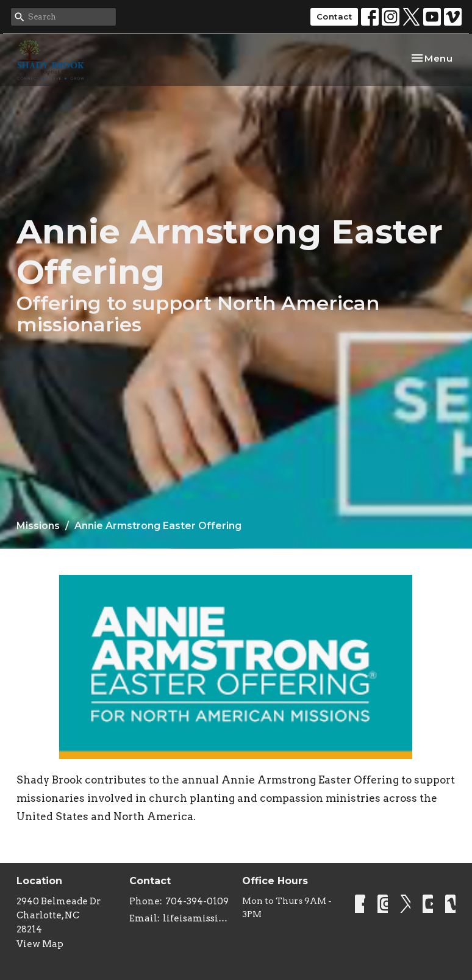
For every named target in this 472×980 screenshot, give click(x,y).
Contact (334, 16)
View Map (40, 944)
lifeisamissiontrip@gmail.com (196, 918)
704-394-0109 (197, 901)
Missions (38, 526)
